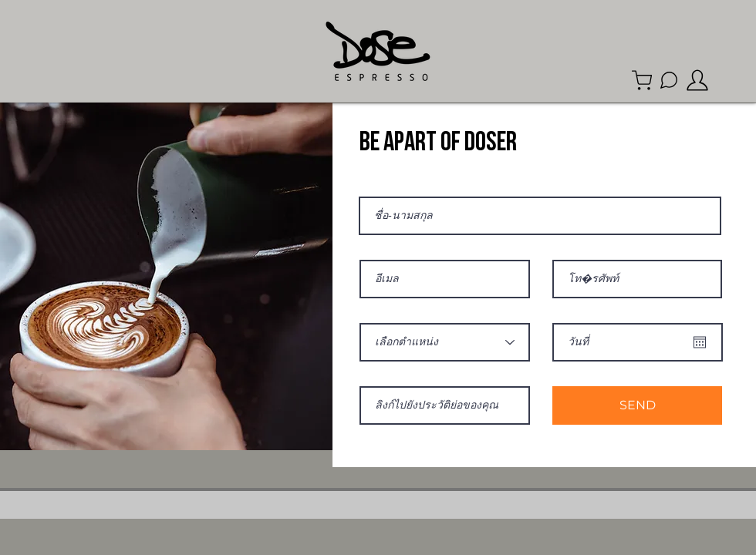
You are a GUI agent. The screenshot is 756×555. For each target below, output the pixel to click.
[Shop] (642, 80)
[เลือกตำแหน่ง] (445, 342)
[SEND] (637, 405)
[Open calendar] (700, 342)
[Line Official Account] (669, 80)
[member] (697, 80)
